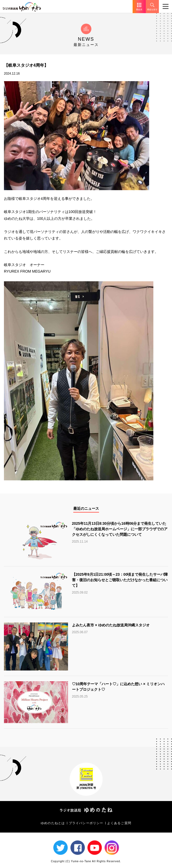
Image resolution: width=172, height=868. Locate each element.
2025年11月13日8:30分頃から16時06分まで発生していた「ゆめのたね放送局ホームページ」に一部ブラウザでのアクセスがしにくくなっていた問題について (120, 529)
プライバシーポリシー (86, 823)
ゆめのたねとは (53, 823)
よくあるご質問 (119, 823)
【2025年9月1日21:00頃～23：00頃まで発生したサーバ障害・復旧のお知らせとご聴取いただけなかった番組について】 (120, 580)
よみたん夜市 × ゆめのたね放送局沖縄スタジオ (111, 625)
